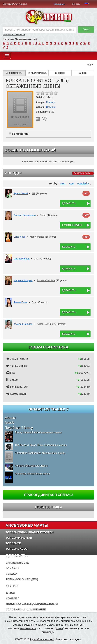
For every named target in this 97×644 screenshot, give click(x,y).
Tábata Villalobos (46, 280)
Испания (51, 107)
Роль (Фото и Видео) (22, 579)
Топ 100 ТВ (13, 543)
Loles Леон (20, 237)
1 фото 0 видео (72, 225)
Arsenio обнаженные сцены (31, 466)
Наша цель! (60, 4)
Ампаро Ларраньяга (25, 215)
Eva (34, 302)
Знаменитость (17, 562)
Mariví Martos (37, 237)
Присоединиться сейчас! (48, 495)
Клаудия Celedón (23, 324)
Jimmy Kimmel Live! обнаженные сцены (38, 432)
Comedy (50, 102)
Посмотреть (14, 73)
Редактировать (38, 73)
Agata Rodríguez (46, 324)
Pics (83, 73)
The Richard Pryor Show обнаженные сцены (41, 445)
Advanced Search (14, 35)
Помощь (76, 4)
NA (34, 193)
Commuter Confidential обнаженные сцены (40, 453)
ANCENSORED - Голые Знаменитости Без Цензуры (48, 17)
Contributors (20, 134)
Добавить (69, 203)
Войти (6, 4)
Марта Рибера (22, 259)
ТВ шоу (11, 573)
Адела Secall (21, 193)
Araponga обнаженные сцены (32, 474)
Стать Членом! (20, 4)
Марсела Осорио (23, 280)
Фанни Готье (21, 302)
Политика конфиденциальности (31, 603)
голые (59, 628)
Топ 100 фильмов (19, 538)
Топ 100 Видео (16, 549)
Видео (60, 73)
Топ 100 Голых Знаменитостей (29, 532)
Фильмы (12, 568)
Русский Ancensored (42, 639)
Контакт (12, 598)
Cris (36, 259)
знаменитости (28, 628)
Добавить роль (82, 173)
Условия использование (25, 609)
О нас (10, 592)
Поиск (86, 29)
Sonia (43, 215)
